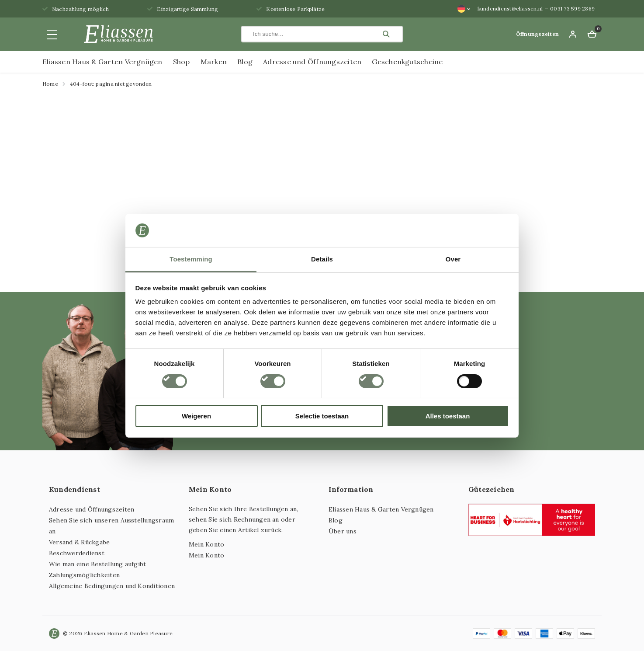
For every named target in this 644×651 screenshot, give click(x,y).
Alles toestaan (448, 416)
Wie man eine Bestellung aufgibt (97, 564)
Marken (214, 62)
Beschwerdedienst (77, 553)
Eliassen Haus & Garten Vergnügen (102, 62)
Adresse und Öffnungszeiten (312, 62)
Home (50, 84)
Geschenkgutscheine (407, 62)
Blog (245, 62)
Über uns (343, 531)
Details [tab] (322, 259)
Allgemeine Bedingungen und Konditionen (112, 586)
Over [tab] (453, 259)
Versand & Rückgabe (79, 542)
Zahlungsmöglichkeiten (84, 575)
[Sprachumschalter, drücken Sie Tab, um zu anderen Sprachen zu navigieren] (464, 9)
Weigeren (196, 416)
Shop (182, 62)
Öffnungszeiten (537, 34)
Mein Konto (206, 544)
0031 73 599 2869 (572, 9)
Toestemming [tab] (191, 259)
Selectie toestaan (322, 416)
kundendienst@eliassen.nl (510, 9)
